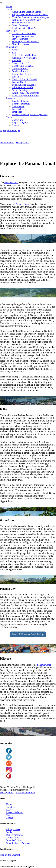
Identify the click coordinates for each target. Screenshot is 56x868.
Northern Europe (20, 69)
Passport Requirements (23, 36)
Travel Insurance (20, 39)
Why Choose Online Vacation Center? (30, 14)
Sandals (10, 832)
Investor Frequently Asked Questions (30, 114)
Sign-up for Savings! (10, 130)
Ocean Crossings (20, 90)
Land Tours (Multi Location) (26, 96)
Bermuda (16, 60)
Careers (16, 125)
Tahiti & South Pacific (23, 87)
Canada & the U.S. (21, 63)
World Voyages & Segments (25, 93)
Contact (10, 117)
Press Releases (19, 109)
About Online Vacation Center (26, 12)
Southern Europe (20, 71)
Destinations (12, 47)
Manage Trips (22, 143)
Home (9, 6)
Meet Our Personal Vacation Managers (30, 17)
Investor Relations (21, 101)
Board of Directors (21, 104)
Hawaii (15, 77)
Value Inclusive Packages (18, 843)
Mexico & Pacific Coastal (24, 79)
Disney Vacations (14, 835)
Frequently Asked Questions (25, 42)
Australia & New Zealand (24, 58)
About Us (11, 9)
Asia (14, 52)
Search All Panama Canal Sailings (28, 634)
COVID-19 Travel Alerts (24, 33)
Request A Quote (20, 123)
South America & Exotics (24, 85)
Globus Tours (12, 838)
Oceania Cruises (14, 840)
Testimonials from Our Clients (27, 20)
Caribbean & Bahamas (23, 66)
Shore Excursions (20, 44)
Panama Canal (19, 82)
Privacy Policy (7, 793)
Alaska (15, 50)
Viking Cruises (13, 829)
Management (18, 106)
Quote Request (7, 143)
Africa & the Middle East (24, 55)
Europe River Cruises (22, 74)
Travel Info (11, 31)
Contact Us (17, 120)
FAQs (9, 810)
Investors (10, 98)
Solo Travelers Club (22, 23)
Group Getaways (20, 25)
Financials (17, 112)
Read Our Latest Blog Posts (25, 28)
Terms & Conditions (25, 793)
